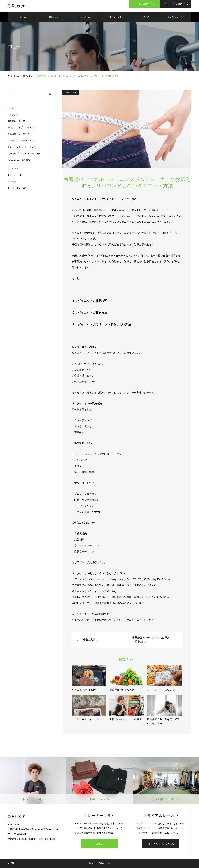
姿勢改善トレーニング (19, 134)
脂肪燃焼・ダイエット (19, 121)
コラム (99, 844)
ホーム (23, 17)
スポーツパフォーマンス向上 (22, 141)
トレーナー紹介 (115, 17)
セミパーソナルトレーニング (22, 147)
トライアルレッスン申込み (161, 844)
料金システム (84, 17)
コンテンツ (54, 17)
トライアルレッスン (176, 17)
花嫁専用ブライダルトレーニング (24, 154)
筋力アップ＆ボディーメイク (22, 128)
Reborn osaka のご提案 (19, 160)
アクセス (145, 17)
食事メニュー (71, 93)
